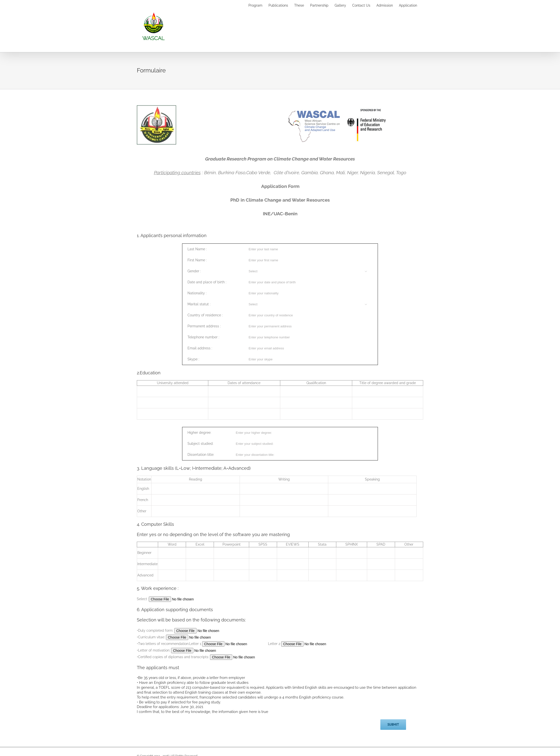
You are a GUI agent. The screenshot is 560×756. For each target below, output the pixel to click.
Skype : (193, 359)
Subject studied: (200, 444)
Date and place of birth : (207, 282)
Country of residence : (205, 315)
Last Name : (197, 249)
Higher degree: (199, 433)
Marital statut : (199, 304)
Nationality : (197, 293)
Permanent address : (204, 326)
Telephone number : (203, 337)
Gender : (194, 271)
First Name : (197, 260)
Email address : (200, 348)
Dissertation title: (201, 455)
